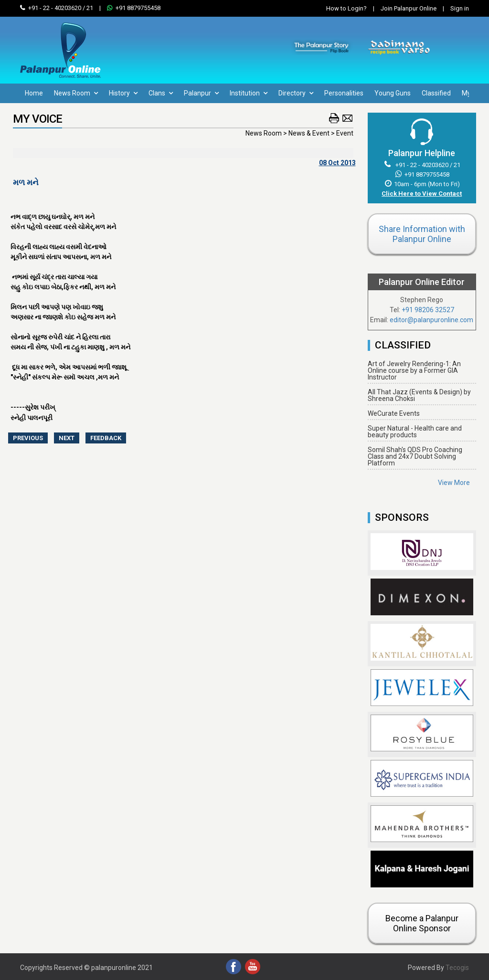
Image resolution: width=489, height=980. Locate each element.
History (123, 93)
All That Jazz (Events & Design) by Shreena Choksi (419, 395)
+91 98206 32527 (428, 310)
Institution (249, 93)
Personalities (344, 93)
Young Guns (393, 93)
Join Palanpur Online (409, 8)
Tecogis (457, 968)
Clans (161, 93)
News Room (76, 93)
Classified (436, 93)
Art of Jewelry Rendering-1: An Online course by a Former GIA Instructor (414, 370)
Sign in (453, 8)
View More (454, 483)
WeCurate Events (394, 413)
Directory (296, 93)
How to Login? (346, 8)
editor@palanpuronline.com (431, 320)
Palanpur (201, 93)
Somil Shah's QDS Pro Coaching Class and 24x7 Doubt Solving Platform (415, 456)
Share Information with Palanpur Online (422, 234)
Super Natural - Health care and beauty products (415, 432)
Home (34, 93)
